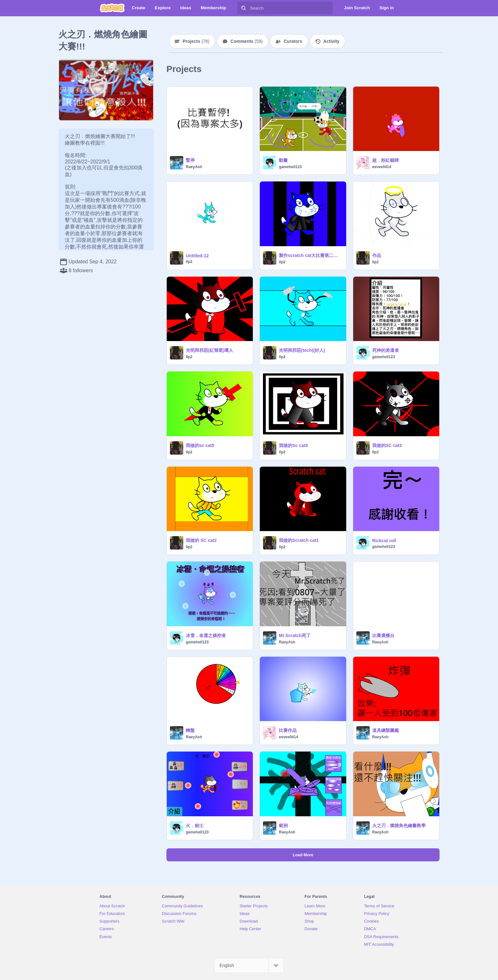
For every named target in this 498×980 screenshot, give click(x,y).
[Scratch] (112, 8)
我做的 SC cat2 (201, 540)
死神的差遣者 (386, 350)
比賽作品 (288, 730)
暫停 (190, 160)
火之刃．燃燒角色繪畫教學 (399, 825)
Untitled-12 (197, 256)
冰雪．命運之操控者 (206, 635)
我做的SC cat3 (387, 445)
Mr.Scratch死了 (295, 635)
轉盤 (190, 730)
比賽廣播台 (383, 635)
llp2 (189, 262)
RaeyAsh (194, 167)
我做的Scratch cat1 (299, 540)
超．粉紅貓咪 (386, 160)
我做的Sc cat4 (293, 445)
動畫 (283, 160)
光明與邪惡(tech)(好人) (302, 350)
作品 (377, 255)
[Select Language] (249, 965)
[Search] (244, 8)
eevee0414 (382, 167)
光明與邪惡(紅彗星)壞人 (209, 350)
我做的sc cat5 (200, 445)
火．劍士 (195, 825)
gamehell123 (290, 167)
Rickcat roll (384, 541)
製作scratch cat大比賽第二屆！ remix (310, 255)
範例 (283, 825)
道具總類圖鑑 (386, 730)
